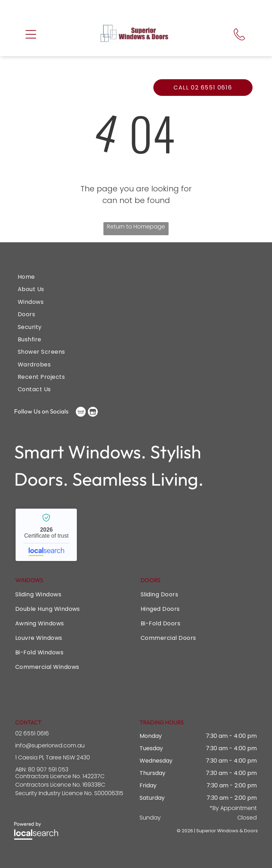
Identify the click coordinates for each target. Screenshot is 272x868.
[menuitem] (136, 276)
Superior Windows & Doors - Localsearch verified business (46, 534)
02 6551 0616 (32, 733)
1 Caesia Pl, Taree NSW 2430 (53, 757)
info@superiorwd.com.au (50, 745)
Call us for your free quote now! (131, 8)
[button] (31, 34)
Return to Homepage (136, 226)
